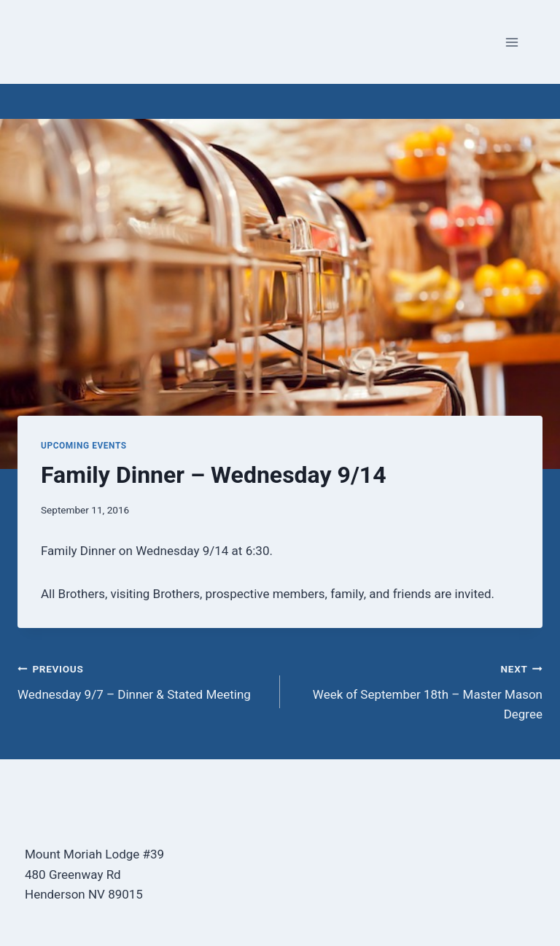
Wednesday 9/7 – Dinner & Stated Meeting (143, 680)
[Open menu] (512, 42)
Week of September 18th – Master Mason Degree (417, 690)
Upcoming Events (84, 446)
